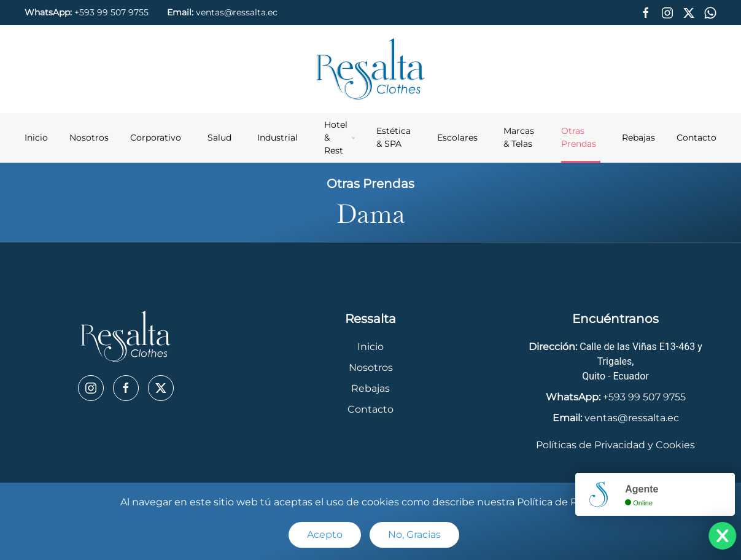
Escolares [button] (457, 138)
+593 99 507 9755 (111, 12)
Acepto (325, 535)
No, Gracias (414, 535)
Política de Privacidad (569, 502)
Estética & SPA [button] (394, 137)
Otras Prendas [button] (579, 137)
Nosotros (89, 138)
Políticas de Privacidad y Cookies (615, 445)
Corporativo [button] (156, 138)
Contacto (696, 138)
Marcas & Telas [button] (521, 137)
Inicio (36, 138)
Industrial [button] (277, 138)
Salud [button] (219, 138)
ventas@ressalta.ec (237, 12)
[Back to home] (371, 69)
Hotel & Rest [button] (340, 138)
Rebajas (638, 138)
